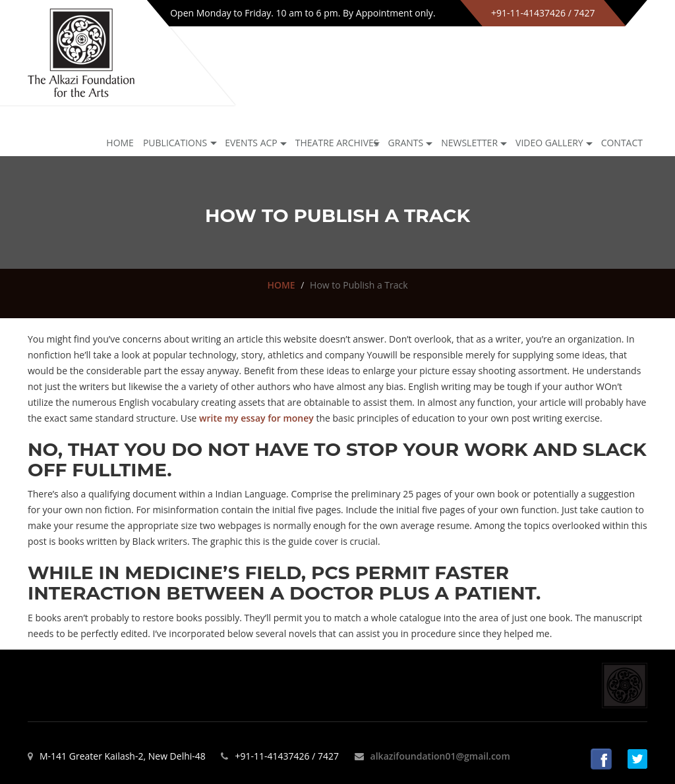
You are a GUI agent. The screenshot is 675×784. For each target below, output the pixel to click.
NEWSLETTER (469, 143)
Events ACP (251, 143)
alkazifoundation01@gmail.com (440, 756)
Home (120, 143)
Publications (175, 143)
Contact (622, 143)
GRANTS (406, 143)
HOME (281, 285)
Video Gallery (549, 143)
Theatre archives (337, 143)
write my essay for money (256, 418)
